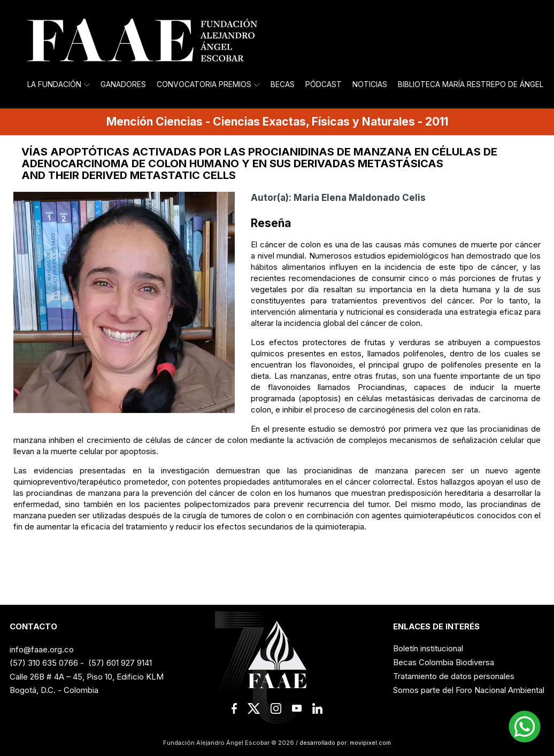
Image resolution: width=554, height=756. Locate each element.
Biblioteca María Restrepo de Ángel (471, 84)
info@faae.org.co (42, 649)
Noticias (370, 84)
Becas (283, 84)
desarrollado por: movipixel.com (344, 743)
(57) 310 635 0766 (44, 663)
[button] (525, 727)
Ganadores (123, 84)
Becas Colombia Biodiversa (444, 662)
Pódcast (324, 84)
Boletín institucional (428, 648)
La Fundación (59, 84)
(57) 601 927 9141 (120, 663)
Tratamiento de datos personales (454, 676)
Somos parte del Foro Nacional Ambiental (469, 690)
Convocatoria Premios (208, 84)
